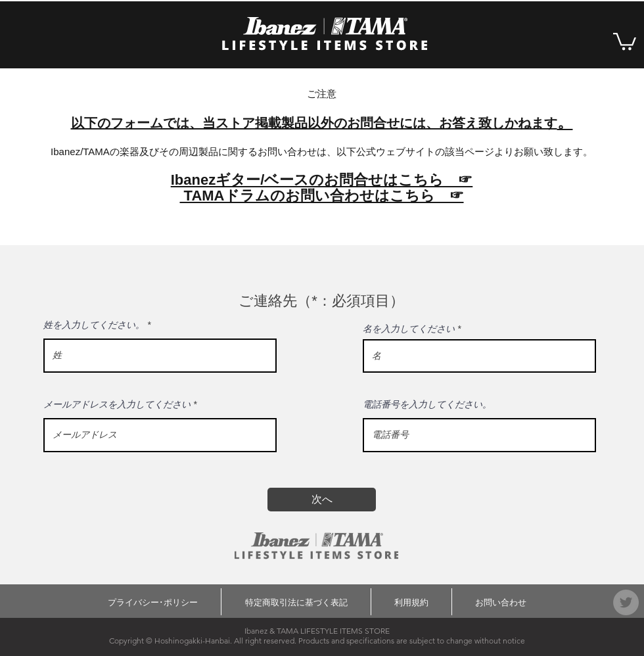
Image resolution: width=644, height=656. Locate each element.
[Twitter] (626, 602)
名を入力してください (409, 329)
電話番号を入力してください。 (427, 404)
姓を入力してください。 (94, 325)
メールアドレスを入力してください (117, 404)
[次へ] (322, 500)
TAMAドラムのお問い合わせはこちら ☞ (321, 196)
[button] (625, 40)
